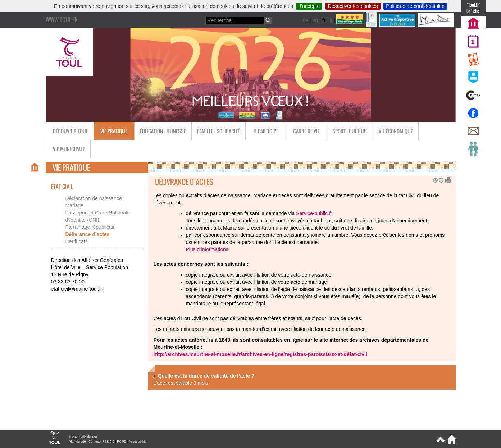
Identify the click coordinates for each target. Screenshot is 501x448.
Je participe (266, 131)
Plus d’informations (207, 249)
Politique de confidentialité (415, 6)
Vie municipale (69, 149)
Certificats (77, 241)
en (315, 20)
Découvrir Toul (70, 131)
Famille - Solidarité (218, 131)
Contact (94, 442)
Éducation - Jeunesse (163, 131)
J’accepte (309, 6)
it (331, 20)
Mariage (75, 205)
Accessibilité (138, 442)
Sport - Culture (350, 131)
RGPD (122, 442)
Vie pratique (114, 131)
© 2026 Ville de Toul (83, 437)
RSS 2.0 (108, 442)
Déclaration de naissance (94, 198)
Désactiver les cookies (353, 6)
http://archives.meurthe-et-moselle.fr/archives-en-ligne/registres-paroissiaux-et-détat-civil (260, 354)
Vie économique (396, 131)
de (306, 20)
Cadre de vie (306, 131)
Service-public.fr (314, 213)
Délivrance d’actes (88, 234)
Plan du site (78, 442)
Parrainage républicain (91, 227)
